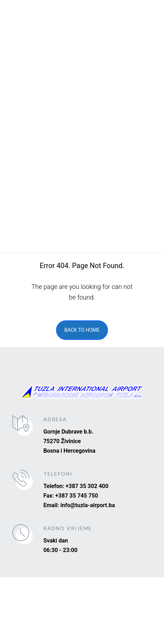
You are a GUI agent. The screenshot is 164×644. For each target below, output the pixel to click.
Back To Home (82, 330)
